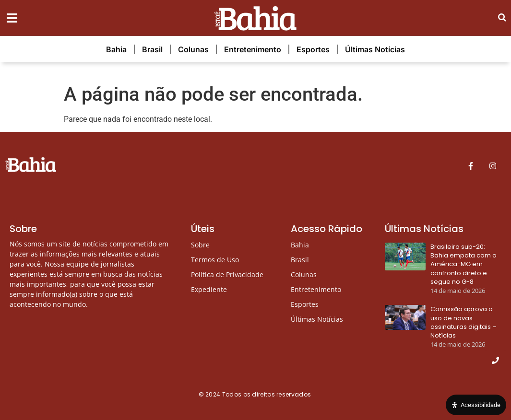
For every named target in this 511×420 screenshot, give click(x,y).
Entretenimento (253, 49)
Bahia (116, 49)
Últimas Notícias (375, 49)
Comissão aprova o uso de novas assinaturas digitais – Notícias (463, 322)
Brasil (152, 49)
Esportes (313, 49)
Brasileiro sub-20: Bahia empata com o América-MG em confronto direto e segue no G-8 (463, 264)
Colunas (193, 49)
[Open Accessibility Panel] (476, 405)
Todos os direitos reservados (267, 394)
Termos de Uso (215, 260)
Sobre (200, 245)
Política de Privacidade (227, 274)
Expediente (209, 289)
